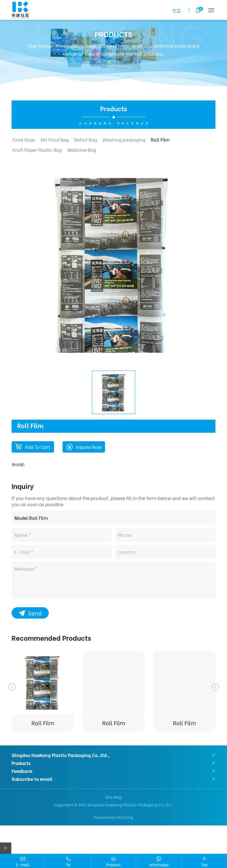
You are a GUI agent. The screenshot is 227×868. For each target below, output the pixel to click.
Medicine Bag (82, 150)
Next (215, 687)
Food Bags (24, 139)
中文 (177, 10)
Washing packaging (124, 139)
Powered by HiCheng (114, 817)
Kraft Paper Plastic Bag (37, 150)
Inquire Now (89, 447)
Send (35, 613)
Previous (12, 687)
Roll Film (160, 139)
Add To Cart (37, 447)
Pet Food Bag (55, 139)
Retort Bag (86, 139)
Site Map (114, 797)
